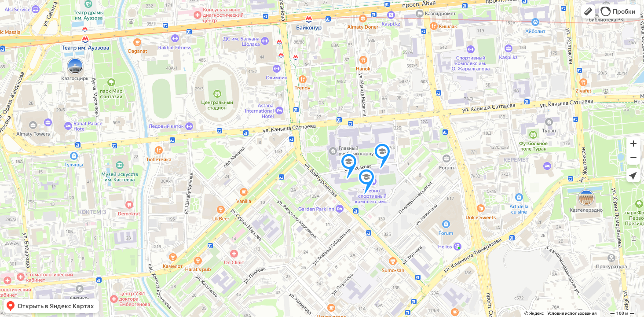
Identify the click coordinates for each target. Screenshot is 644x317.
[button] (588, 11)
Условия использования (572, 313)
